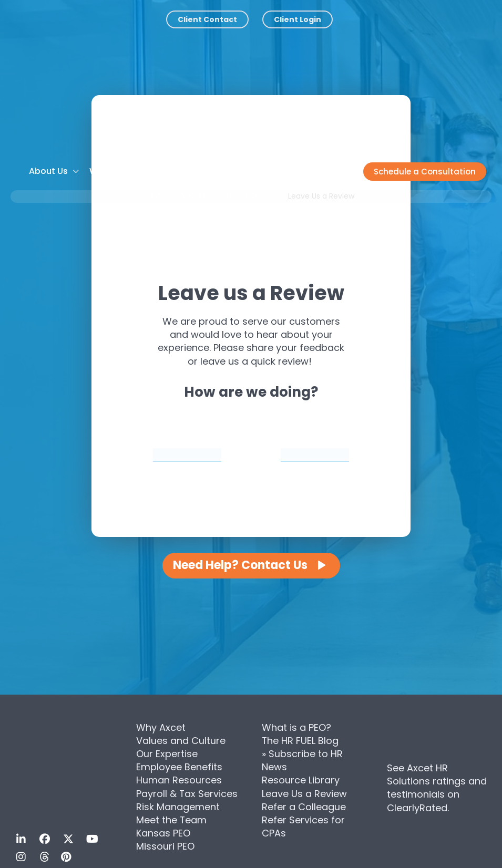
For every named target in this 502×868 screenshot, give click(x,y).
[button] (425, 172)
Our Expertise (167, 754)
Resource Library (301, 780)
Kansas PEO (163, 833)
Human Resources (179, 780)
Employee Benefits (179, 767)
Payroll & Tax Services (187, 794)
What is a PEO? (296, 727)
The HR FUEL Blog (300, 741)
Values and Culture (181, 741)
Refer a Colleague (304, 807)
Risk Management (178, 807)
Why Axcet (161, 727)
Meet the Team (172, 820)
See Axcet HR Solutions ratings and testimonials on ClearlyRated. (437, 788)
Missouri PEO (165, 846)
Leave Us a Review (304, 794)
